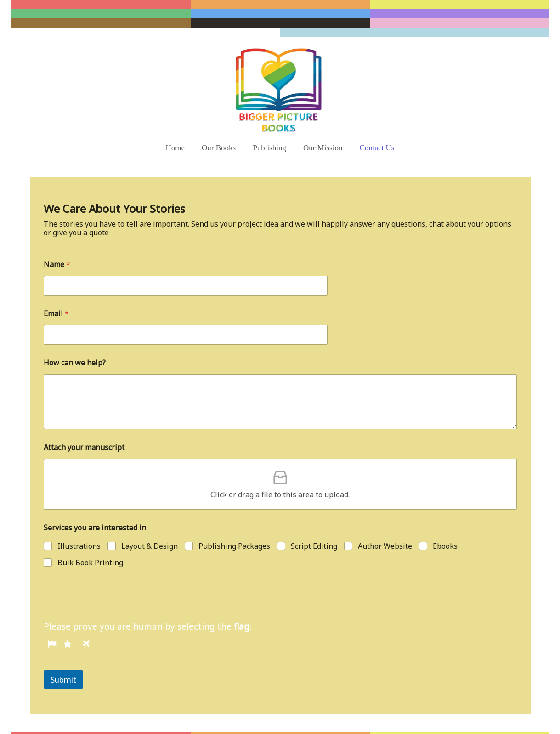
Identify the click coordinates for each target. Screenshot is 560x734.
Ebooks (445, 519)
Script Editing (314, 519)
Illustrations (79, 519)
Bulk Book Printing (90, 535)
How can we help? (75, 335)
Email (56, 286)
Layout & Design (150, 519)
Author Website (385, 519)
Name (57, 237)
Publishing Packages (234, 519)
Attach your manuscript (84, 420)
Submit (63, 652)
